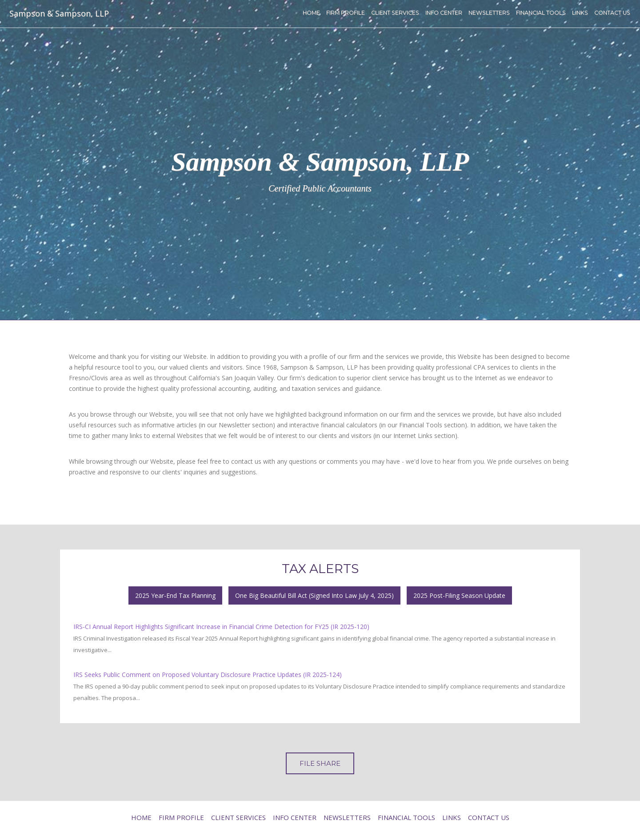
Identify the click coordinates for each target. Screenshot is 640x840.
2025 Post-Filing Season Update (459, 595)
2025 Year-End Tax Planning (175, 595)
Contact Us (612, 13)
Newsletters (489, 13)
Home (311, 13)
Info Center (444, 13)
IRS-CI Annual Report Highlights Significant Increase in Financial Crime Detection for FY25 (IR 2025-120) (221, 627)
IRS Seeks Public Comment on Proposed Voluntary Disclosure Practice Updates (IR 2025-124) (208, 675)
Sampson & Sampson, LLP (59, 13)
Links (580, 13)
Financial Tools (541, 13)
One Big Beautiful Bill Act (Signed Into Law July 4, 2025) (314, 595)
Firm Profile (346, 13)
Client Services (395, 13)
